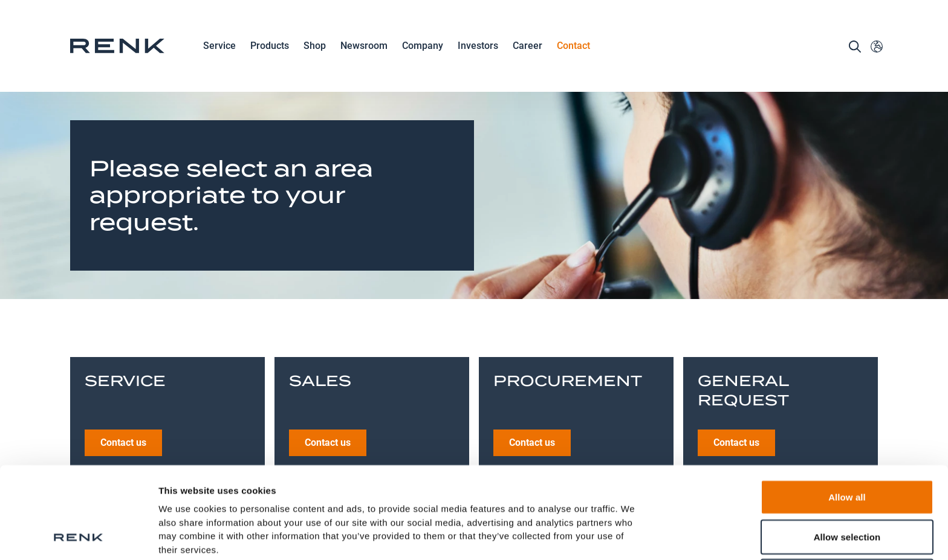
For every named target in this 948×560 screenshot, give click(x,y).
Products (270, 47)
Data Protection (194, 491)
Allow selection (847, 451)
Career (528, 47)
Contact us (123, 351)
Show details (635, 536)
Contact (573, 46)
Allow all (847, 411)
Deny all (847, 490)
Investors (478, 46)
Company (423, 47)
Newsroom (364, 47)
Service (219, 47)
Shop (315, 46)
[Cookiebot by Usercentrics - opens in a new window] (78, 536)
